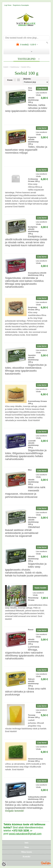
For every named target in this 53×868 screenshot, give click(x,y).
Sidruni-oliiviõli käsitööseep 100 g (33, 682)
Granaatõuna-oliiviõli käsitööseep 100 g (37, 274)
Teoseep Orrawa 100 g (34, 716)
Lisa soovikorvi (41, 93)
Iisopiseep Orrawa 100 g (34, 308)
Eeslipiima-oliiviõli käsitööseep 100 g (33, 230)
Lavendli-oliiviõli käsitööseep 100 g (33, 444)
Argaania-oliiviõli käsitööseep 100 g (33, 141)
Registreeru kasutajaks (21, 5)
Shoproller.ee (46, 863)
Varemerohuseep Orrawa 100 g (35, 760)
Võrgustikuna (19, 80)
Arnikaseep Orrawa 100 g (34, 180)
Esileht (6, 67)
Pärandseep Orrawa (33, 599)
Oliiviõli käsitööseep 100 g (33, 559)
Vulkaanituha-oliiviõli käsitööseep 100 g (37, 798)
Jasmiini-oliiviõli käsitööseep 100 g (33, 359)
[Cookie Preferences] (4, 864)
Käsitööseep (15, 67)
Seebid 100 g (26, 67)
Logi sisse (8, 5)
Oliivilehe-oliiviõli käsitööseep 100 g (33, 521)
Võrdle (38, 95)
